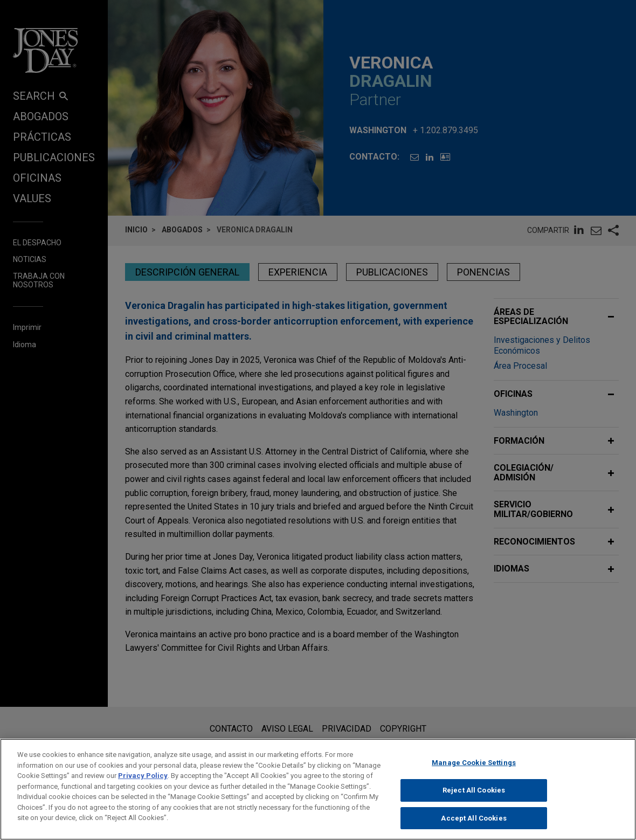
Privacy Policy (143, 782)
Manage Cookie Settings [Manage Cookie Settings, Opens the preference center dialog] (474, 769)
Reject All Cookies (474, 796)
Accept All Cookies (473, 824)
